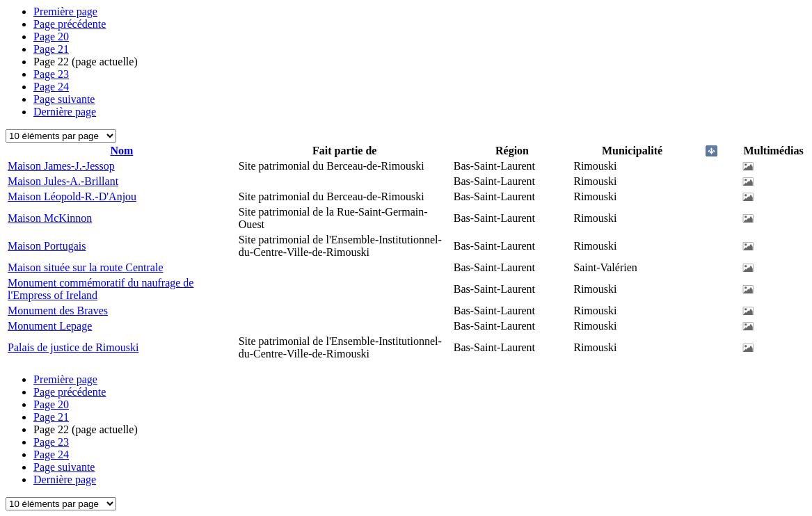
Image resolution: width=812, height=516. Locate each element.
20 (51, 37)
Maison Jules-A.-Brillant (63, 181)
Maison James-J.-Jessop (61, 166)
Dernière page (65, 112)
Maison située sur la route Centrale (86, 267)
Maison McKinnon (50, 218)
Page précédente (70, 24)
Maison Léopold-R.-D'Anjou (72, 196)
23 (51, 74)
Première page (65, 11)
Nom (121, 151)
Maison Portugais (47, 246)
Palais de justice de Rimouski (73, 347)
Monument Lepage (50, 326)
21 (51, 49)
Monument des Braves (58, 311)
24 (51, 87)
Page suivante (64, 99)
